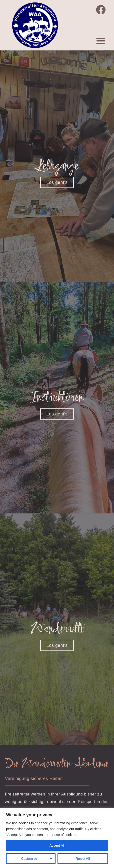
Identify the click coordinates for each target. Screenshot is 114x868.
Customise (29, 859)
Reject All (83, 859)
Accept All (57, 845)
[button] (101, 41)
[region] (57, 838)
